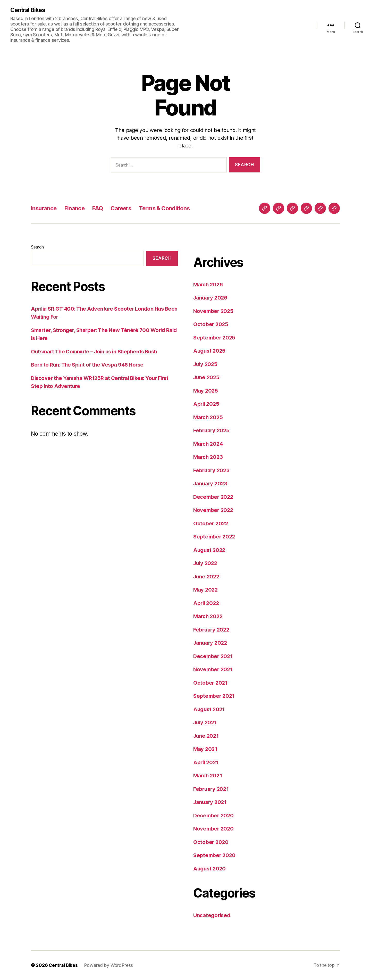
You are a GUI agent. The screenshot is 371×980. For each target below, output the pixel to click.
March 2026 (209, 285)
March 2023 (209, 457)
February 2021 (212, 789)
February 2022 (212, 630)
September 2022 (215, 537)
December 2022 (214, 497)
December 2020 (214, 816)
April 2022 (207, 603)
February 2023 (212, 471)
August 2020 (210, 869)
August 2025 (210, 351)
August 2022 (210, 550)
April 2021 (206, 763)
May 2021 (206, 749)
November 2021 (214, 670)
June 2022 (207, 577)
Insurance (45, 208)
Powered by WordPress (109, 965)
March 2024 (209, 444)
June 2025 (207, 377)
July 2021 (206, 723)
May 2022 (206, 590)
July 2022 (206, 563)
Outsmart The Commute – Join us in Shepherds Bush (98, 352)
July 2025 (206, 364)
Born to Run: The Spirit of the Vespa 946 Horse (90, 365)
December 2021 (214, 656)
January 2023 (211, 484)
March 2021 (208, 776)
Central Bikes (29, 10)
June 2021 (207, 736)
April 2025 (207, 404)
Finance (78, 208)
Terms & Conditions (175, 208)
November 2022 (214, 510)
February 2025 (212, 431)
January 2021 (211, 802)
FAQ (103, 208)
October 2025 (211, 324)
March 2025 (209, 417)
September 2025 (215, 338)
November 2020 (214, 829)
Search (37, 247)
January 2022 (211, 643)
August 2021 (210, 709)
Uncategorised (213, 915)
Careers (128, 208)
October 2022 (211, 524)
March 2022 (209, 616)
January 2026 (211, 298)
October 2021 (211, 683)
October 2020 (211, 842)
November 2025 (214, 311)
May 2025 (206, 391)
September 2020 (215, 855)
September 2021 (215, 696)
